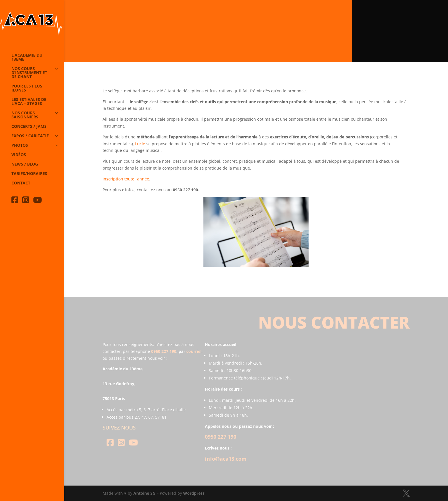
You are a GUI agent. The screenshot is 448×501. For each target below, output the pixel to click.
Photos (20, 146)
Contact (21, 183)
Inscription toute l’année (126, 179)
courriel (194, 351)
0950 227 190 (164, 351)
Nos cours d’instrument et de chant (29, 73)
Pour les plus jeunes (27, 88)
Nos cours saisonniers (25, 115)
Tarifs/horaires (29, 174)
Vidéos (19, 155)
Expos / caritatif (30, 136)
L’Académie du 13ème (27, 57)
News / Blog (25, 164)
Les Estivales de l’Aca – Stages (29, 102)
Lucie (140, 144)
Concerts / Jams (29, 127)
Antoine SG (144, 493)
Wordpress (194, 493)
